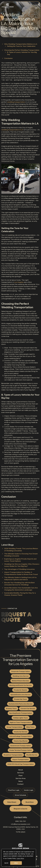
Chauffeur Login (14, 790)
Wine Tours (30, 727)
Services (21, 773)
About (20, 770)
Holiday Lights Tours (20, 718)
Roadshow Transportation (13, 755)
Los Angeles (19, 282)
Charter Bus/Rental (21, 741)
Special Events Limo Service (21, 695)
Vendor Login (29, 790)
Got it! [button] (6, 863)
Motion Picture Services (20, 681)
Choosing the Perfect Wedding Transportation (22, 50)
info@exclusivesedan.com (20, 824)
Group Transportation (14, 727)
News (21, 781)
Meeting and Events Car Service (20, 685)
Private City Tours (20, 699)
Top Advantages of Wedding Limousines (20, 569)
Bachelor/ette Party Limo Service (20, 704)
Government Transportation (21, 746)
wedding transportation (16, 102)
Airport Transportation (20, 759)
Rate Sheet (12, 802)
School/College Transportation (21, 736)
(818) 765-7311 (20, 821)
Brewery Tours (11, 708)
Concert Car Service (28, 708)
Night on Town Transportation (20, 722)
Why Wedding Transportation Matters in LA (21, 44)
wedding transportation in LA (12, 130)
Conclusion (8, 58)
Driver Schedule (20, 795)
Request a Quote (16, 617)
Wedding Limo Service (21, 676)
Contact (20, 784)
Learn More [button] (20, 858)
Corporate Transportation (20, 671)
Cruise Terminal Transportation (21, 750)
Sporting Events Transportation (21, 713)
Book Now (30, 802)
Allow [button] (16, 863)
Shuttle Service (32, 755)
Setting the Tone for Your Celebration (21, 46)
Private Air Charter (20, 690)
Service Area (21, 778)
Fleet (21, 776)
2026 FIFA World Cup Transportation (21, 764)
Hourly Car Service (21, 732)
